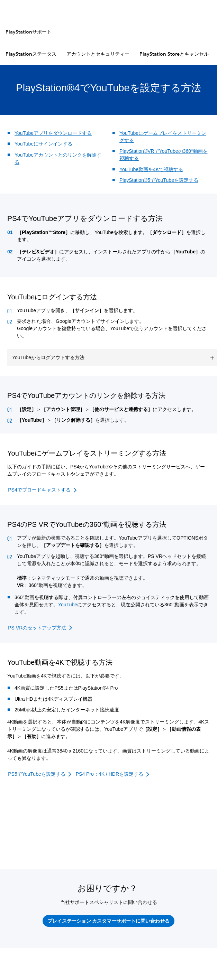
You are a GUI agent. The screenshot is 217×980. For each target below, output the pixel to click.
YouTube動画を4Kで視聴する (151, 169)
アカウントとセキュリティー (98, 54)
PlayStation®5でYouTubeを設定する (159, 180)
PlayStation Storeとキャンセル (174, 54)
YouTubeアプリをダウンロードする (53, 133)
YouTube (68, 605)
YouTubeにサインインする (43, 144)
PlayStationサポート (29, 32)
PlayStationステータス (31, 54)
